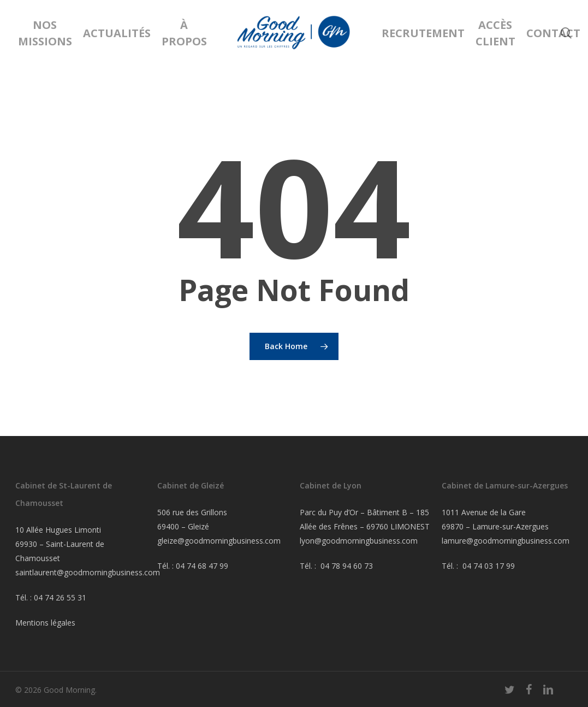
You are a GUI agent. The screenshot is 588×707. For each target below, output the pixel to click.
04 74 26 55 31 (60, 597)
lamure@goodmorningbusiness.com (506, 541)
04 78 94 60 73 (347, 566)
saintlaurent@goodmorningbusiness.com (88, 572)
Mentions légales (45, 623)
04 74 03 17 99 (489, 566)
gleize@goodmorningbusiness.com (219, 541)
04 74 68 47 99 (202, 566)
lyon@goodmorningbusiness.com (359, 541)
